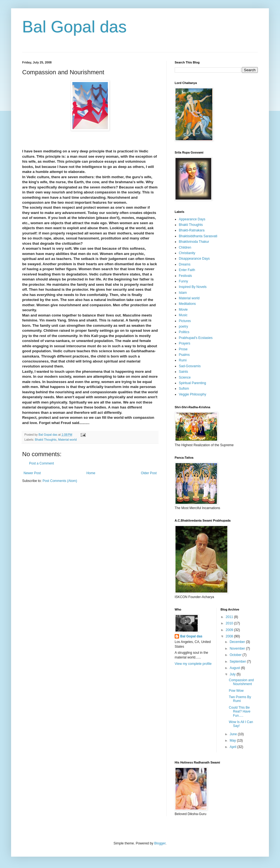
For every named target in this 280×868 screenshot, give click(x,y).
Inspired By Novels (193, 287)
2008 (230, 636)
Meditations (187, 304)
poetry (183, 326)
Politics (184, 332)
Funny (183, 281)
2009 (230, 630)
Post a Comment (41, 463)
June (234, 734)
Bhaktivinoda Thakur (194, 242)
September (238, 662)
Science (185, 377)
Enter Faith (187, 270)
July (233, 674)
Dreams (185, 264)
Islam (183, 293)
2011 (230, 617)
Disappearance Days (194, 259)
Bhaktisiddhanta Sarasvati (198, 236)
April (233, 747)
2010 (230, 623)
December (238, 642)
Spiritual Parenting (192, 383)
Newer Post (32, 473)
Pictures (185, 321)
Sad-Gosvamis (190, 366)
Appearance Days (192, 219)
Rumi (183, 360)
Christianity (187, 253)
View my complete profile (193, 664)
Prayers (184, 343)
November (238, 649)
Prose (183, 349)
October (236, 655)
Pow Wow (236, 691)
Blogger (160, 843)
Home (91, 473)
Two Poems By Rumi (240, 699)
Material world (68, 440)
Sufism (184, 389)
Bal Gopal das (74, 27)
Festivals (185, 276)
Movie (183, 310)
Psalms (184, 355)
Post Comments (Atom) (60, 481)
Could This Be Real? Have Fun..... (240, 712)
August (235, 668)
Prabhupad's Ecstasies (196, 338)
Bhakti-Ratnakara (192, 230)
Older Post (149, 473)
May (233, 741)
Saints (183, 372)
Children (185, 247)
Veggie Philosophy (193, 394)
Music (183, 315)
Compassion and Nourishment (241, 682)
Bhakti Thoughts (46, 440)
